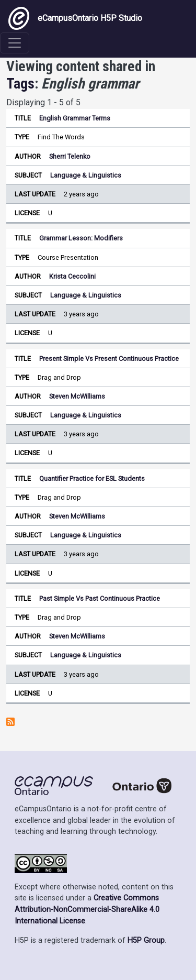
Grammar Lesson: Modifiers (81, 238)
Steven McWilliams (77, 396)
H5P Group (146, 940)
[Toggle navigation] (15, 43)
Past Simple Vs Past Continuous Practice (100, 598)
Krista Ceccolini (72, 276)
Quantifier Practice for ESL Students (92, 478)
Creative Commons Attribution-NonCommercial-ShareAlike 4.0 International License (87, 909)
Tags (20, 84)
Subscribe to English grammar (10, 722)
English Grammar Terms (75, 118)
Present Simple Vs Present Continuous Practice (109, 359)
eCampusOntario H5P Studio (75, 18)
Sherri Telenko (70, 156)
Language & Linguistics (86, 175)
